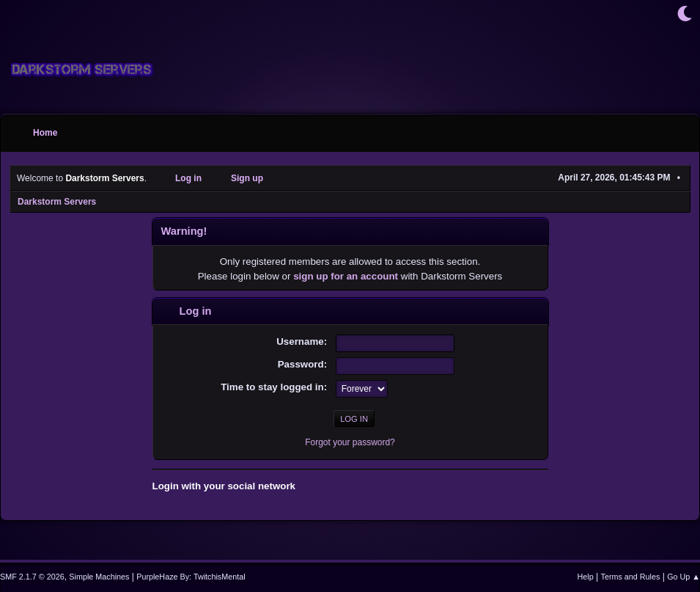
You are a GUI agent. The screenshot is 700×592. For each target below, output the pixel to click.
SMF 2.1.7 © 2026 (32, 577)
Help (586, 577)
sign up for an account (346, 276)
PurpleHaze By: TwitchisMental (191, 577)
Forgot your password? (350, 442)
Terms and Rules (631, 577)
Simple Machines (99, 577)
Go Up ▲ (684, 577)
